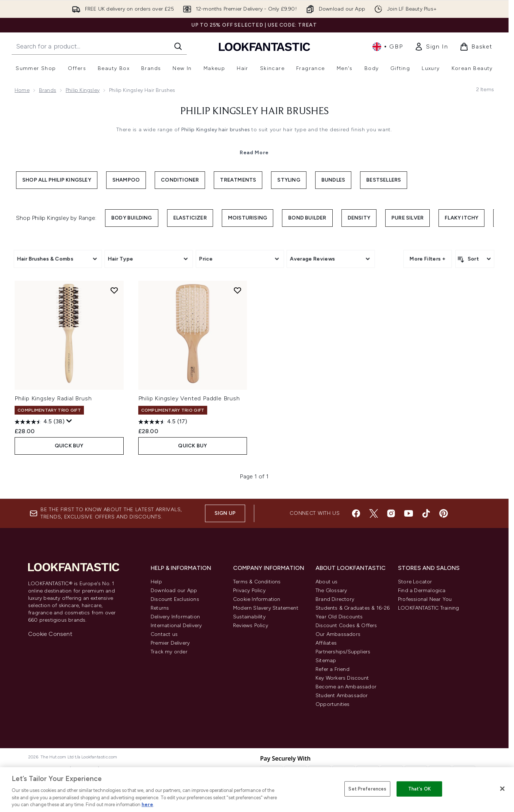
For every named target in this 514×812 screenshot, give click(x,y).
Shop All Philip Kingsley (57, 180)
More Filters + (428, 259)
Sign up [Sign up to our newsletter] (225, 513)
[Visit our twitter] (374, 513)
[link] (431, 47)
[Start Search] (178, 46)
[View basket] (476, 47)
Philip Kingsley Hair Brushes (254, 112)
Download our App (174, 590)
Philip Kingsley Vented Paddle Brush (189, 398)
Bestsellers (384, 180)
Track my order (169, 652)
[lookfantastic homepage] (264, 46)
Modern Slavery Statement (266, 608)
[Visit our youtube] (409, 513)
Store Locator (415, 582)
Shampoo (126, 180)
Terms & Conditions (257, 582)
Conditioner (180, 180)
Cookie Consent (50, 634)
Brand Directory (335, 599)
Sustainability (249, 617)
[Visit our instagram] (391, 513)
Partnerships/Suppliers (343, 652)
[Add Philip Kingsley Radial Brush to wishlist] (114, 290)
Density (359, 218)
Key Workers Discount (342, 678)
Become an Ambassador (346, 687)
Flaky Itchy (461, 218)
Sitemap (326, 661)
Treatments (238, 180)
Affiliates (326, 643)
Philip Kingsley (83, 90)
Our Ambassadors (338, 634)
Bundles (333, 180)
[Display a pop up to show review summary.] (69, 421)
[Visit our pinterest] (444, 513)
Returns (160, 608)
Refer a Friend (333, 669)
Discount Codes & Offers (346, 625)
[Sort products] (475, 259)
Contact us (164, 634)
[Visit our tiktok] (426, 513)
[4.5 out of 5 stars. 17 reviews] (163, 422)
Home (22, 90)
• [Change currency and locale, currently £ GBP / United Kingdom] (388, 47)
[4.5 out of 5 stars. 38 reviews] (40, 422)
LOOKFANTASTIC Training (428, 608)
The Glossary (331, 590)
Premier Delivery (170, 643)
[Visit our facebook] (356, 513)
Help (156, 582)
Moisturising (248, 218)
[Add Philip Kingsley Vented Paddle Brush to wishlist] (237, 290)
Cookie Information (257, 599)
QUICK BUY (69, 446)
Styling (289, 180)
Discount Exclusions (175, 599)
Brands (48, 90)
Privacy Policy (249, 590)
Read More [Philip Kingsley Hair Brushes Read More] (254, 153)
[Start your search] (99, 46)
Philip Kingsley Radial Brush (53, 398)
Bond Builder (307, 218)
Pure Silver (407, 218)
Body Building (132, 218)
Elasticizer (190, 218)
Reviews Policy (251, 625)
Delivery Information (175, 617)
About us (327, 582)
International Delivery (176, 625)
